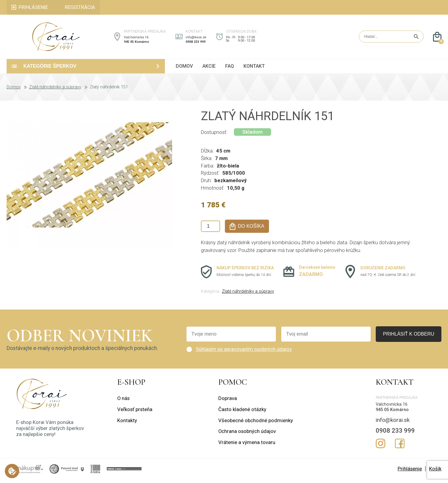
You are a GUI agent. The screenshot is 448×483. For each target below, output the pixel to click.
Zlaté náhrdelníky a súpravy (55, 90)
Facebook (400, 447)
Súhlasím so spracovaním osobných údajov (244, 353)
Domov (14, 90)
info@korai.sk (196, 39)
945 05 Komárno (136, 44)
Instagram (381, 447)
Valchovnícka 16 (136, 39)
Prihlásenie (410, 472)
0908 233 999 (196, 44)
